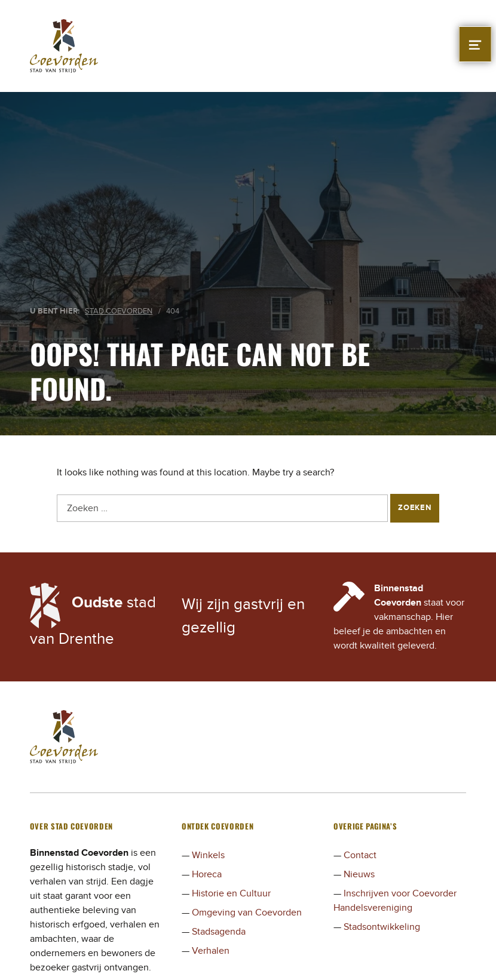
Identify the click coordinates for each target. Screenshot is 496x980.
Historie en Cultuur (231, 893)
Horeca (207, 874)
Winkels (208, 855)
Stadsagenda (219, 932)
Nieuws (359, 874)
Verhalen (211, 951)
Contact (360, 855)
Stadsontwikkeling (382, 927)
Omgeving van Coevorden (247, 913)
